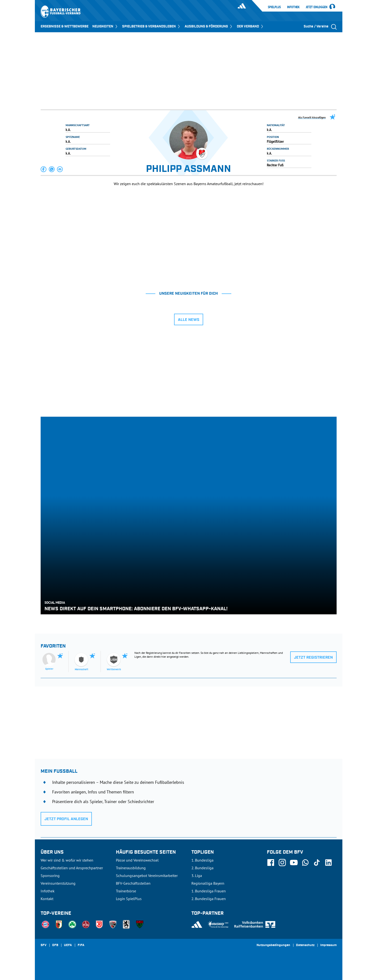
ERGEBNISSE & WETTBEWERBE (65, 26)
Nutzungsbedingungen (273, 945)
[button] (44, 169)
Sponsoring (50, 876)
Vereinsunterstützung (58, 883)
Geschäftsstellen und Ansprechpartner (72, 868)
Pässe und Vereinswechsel (137, 860)
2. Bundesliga (202, 868)
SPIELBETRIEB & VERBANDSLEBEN (151, 26)
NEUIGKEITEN (105, 26)
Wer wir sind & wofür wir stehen (67, 860)
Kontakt (47, 899)
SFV (44, 945)
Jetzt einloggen (317, 7)
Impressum (328, 945)
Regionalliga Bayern (208, 883)
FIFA (81, 945)
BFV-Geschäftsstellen (133, 883)
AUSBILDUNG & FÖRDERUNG (209, 26)
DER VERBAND (250, 26)
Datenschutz (305, 945)
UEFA (68, 945)
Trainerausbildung (131, 868)
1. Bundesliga (202, 860)
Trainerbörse (126, 891)
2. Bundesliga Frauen (209, 899)
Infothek (293, 7)
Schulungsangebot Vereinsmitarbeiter (147, 876)
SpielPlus (274, 7)
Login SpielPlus (129, 899)
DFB (55, 945)
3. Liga (197, 876)
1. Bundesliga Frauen (209, 891)
